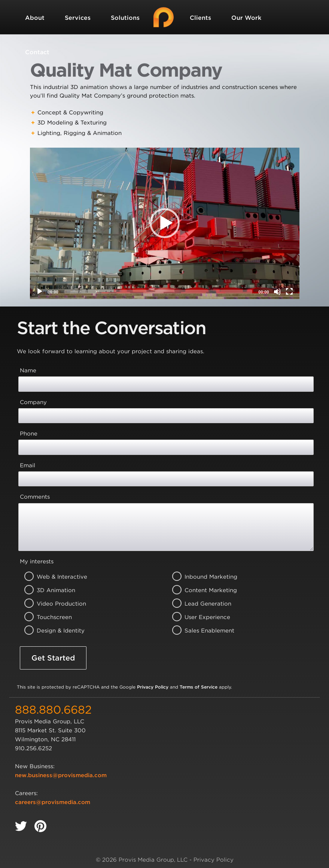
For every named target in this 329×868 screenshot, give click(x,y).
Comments (35, 497)
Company (33, 402)
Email (28, 465)
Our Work (246, 18)
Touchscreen (53, 617)
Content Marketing (200, 590)
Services (78, 18)
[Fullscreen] (289, 292)
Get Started (53, 658)
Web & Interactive (53, 577)
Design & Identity (53, 631)
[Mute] (277, 292)
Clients (200, 18)
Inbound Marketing (200, 577)
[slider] (159, 292)
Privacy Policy (153, 687)
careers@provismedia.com (53, 802)
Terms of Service (199, 687)
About (35, 18)
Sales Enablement (200, 631)
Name (28, 370)
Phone (29, 434)
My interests (37, 561)
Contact (37, 52)
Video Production (53, 604)
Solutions (125, 18)
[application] (165, 223)
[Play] (40, 292)
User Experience (200, 617)
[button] (165, 223)
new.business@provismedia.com (61, 775)
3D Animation (53, 590)
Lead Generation (200, 604)
